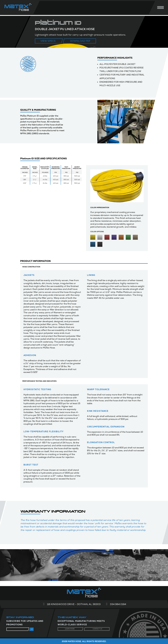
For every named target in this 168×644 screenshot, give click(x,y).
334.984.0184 (118, 604)
